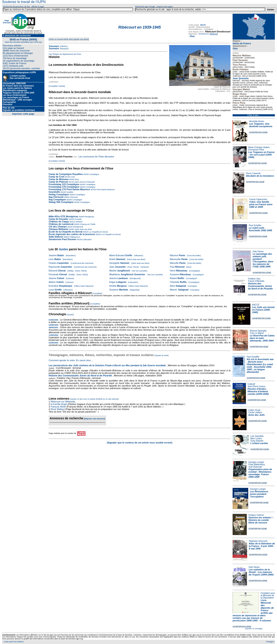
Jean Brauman (255, 467)
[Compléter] (97, 293)
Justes (63, 249)
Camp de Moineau (59, 179)
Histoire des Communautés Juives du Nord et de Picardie (260, 286)
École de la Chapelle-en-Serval (66, 232)
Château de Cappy (59, 222)
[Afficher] (63, 46)
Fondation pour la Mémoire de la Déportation (268, 595)
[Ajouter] (70, 315)
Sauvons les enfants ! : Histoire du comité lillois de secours (261, 520)
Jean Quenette (241, 78)
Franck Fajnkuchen (258, 199)
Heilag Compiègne (59, 194)
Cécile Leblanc (255, 412)
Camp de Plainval (59, 182)
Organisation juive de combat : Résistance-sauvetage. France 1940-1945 (260, 473)
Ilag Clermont (56, 197)
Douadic (78, 219)
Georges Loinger (256, 462)
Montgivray (89, 217)
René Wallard (58, 409)
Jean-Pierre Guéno (257, 386)
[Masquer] (64, 49)
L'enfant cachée (259, 443)
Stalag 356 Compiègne (61, 202)
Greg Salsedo (257, 441)
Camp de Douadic (58, 219)
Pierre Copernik (253, 173)
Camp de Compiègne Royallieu (66, 174)
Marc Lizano (256, 438)
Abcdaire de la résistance (260, 176)
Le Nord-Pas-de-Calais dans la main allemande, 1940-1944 (262, 338)
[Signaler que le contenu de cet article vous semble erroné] (140, 443)
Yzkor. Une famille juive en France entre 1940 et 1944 (261, 204)
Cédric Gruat (254, 410)
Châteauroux (74, 237)
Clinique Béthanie (58, 229)
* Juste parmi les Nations (13, 642)
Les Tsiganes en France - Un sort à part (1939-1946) (261, 155)
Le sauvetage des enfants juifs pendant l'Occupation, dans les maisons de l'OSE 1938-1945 (263, 260)
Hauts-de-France (242, 43)
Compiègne (94, 174)
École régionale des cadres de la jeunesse (72, 234)
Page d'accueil (7, 22)
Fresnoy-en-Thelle (87, 224)
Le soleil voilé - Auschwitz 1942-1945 (260, 229)
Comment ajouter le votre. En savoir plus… (71, 360)
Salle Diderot (56, 237)
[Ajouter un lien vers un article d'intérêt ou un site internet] (94, 399)
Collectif (251, 384)
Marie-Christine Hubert (259, 147)
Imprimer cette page (23, 114)
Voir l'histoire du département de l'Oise (65, 54)
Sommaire (54, 46)
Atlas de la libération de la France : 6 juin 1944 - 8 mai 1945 (262, 546)
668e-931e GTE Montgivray (63, 216)
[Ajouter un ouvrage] (254, 629)
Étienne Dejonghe (258, 331)
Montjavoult (78, 227)
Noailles (70, 192)
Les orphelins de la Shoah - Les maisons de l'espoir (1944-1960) (261, 572)
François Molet (58, 407)
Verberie (79, 222)
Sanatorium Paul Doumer (62, 239)
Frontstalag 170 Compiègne (64, 187)
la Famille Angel (59, 404)
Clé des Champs (58, 227)
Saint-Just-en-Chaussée (84, 182)
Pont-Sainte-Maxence (105, 190)
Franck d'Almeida (256, 281)
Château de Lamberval (61, 224)
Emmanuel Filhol (256, 150)
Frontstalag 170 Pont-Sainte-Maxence (69, 189)
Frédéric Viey (254, 279)
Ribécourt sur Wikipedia (63, 402)
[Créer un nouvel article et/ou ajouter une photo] (69, 39)
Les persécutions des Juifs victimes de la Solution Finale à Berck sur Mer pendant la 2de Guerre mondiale (108, 365)
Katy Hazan (258, 251)
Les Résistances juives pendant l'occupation (259, 494)
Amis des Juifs (256, 415)
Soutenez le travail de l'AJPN (24, 2)
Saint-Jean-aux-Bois (83, 229)
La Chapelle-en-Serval (98, 232)
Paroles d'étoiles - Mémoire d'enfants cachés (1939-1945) (258, 391)
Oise (235, 48)
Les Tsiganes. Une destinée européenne (261, 125)
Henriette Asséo (257, 121)
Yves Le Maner (257, 333)
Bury (77, 179)
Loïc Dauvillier (257, 436)
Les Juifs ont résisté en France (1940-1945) (263, 310)
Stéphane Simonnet (258, 541)
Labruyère (87, 239)
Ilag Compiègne (57, 200)
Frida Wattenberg (257, 464)
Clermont (73, 197)
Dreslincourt (204, 34)
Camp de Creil (56, 177)
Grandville (55, 192)
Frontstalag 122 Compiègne (64, 184)
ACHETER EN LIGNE (258, 132)
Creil (72, 177)
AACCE (256, 305)
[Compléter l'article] (57, 86)
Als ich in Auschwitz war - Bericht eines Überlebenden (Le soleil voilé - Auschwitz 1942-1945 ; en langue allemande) (260, 366)
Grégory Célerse (256, 515)
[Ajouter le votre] (162, 355)
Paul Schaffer (255, 225)
